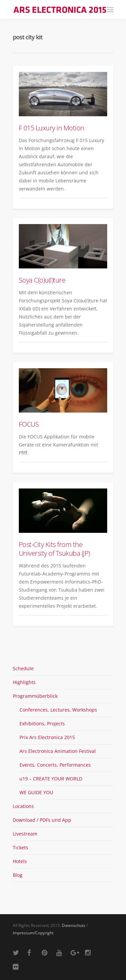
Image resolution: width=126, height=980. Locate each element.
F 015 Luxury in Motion (52, 128)
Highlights (24, 682)
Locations (23, 806)
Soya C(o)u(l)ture (42, 280)
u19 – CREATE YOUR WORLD (51, 779)
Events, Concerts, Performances (55, 765)
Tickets (20, 847)
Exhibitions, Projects (42, 723)
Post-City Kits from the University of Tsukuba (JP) (54, 549)
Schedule (23, 668)
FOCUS (29, 424)
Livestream (25, 834)
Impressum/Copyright (33, 933)
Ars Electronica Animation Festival (58, 751)
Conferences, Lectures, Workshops (58, 710)
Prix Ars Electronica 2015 (47, 737)
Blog (18, 875)
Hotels (20, 861)
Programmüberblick (35, 696)
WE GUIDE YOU (36, 792)
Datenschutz (74, 925)
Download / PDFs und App (42, 820)
